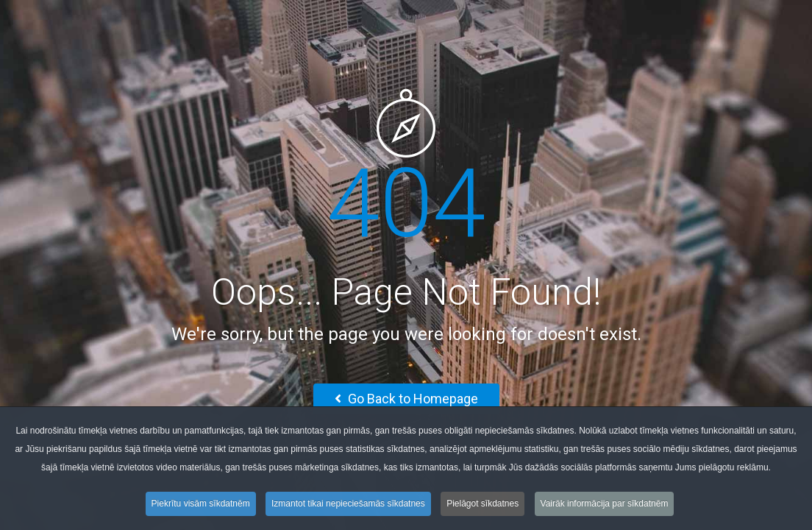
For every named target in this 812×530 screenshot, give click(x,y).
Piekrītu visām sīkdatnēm (201, 506)
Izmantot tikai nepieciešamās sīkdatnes (348, 506)
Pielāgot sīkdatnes (482, 506)
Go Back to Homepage (406, 399)
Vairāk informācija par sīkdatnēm (605, 506)
